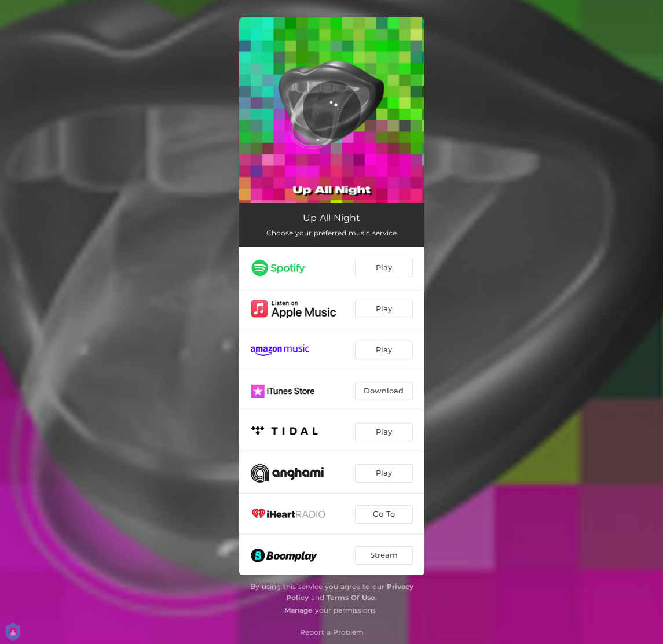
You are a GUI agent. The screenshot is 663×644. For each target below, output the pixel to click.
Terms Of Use (351, 597)
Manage (298, 610)
